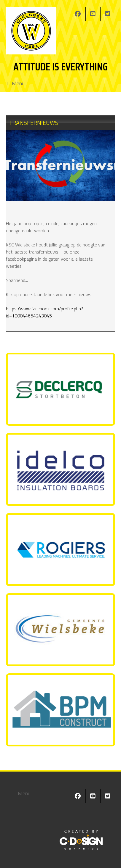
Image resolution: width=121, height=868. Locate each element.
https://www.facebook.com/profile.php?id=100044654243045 (44, 312)
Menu (18, 83)
